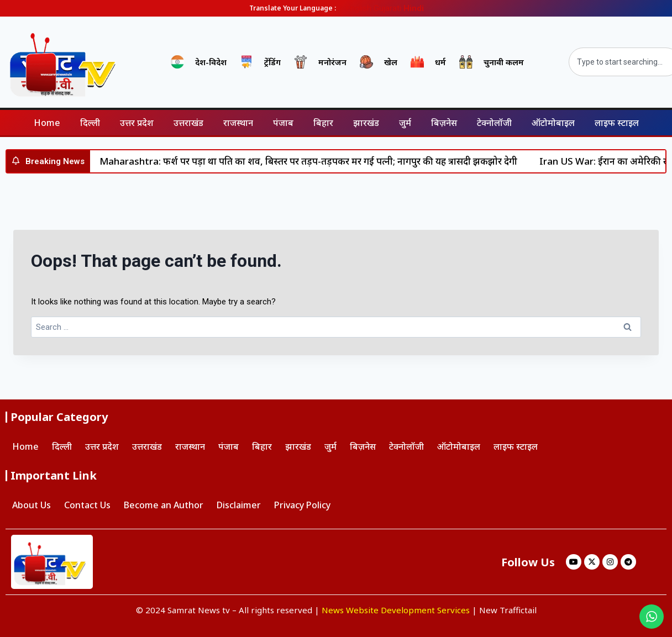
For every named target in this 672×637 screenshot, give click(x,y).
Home (47, 123)
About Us (32, 505)
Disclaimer (239, 505)
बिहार (323, 123)
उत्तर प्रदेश (137, 123)
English (359, 8)
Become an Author (164, 505)
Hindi (414, 8)
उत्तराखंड (188, 123)
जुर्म (405, 123)
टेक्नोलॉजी (494, 123)
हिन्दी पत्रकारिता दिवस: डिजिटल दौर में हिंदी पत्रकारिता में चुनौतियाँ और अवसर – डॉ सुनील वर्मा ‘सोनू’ (239, 161)
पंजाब (283, 123)
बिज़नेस (444, 123)
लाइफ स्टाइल (617, 123)
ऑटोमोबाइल (553, 123)
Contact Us (87, 505)
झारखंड (366, 123)
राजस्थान (238, 123)
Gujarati (387, 8)
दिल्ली (90, 123)
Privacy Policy (302, 505)
